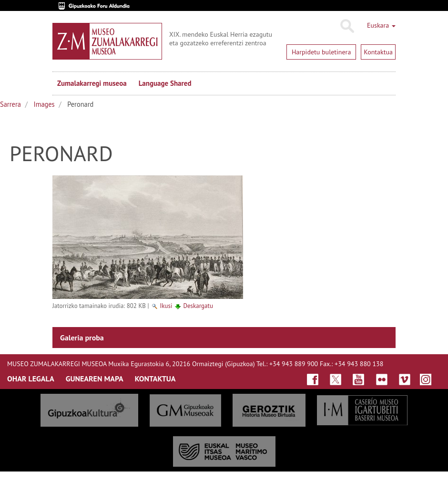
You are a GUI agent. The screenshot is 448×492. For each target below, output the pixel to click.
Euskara (381, 25)
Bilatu (347, 26)
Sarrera (10, 104)
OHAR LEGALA (31, 379)
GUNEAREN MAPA (95, 379)
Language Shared (165, 83)
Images (44, 104)
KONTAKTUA (155, 379)
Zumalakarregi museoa (92, 83)
